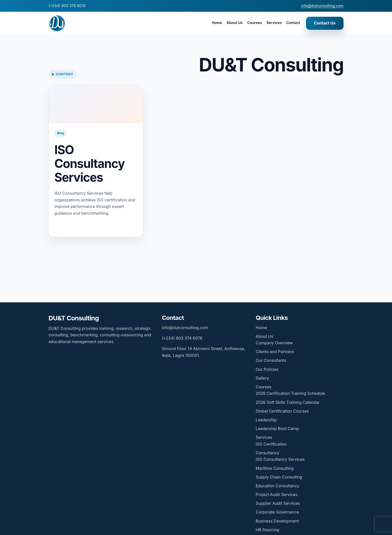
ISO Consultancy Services (89, 163)
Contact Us (325, 23)
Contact (293, 23)
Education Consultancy (277, 486)
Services (274, 23)
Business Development (277, 521)
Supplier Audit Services (278, 503)
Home (217, 23)
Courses (254, 23)
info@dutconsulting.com (322, 6)
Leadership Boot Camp (277, 429)
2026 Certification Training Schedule (290, 393)
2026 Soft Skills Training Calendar (288, 402)
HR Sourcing (267, 530)
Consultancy (267, 453)
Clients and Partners (275, 352)
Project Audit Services (277, 495)
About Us (234, 23)
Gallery (262, 378)
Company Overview (274, 343)
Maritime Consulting (275, 468)
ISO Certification (271, 444)
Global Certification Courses (282, 411)
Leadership (266, 420)
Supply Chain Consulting (279, 477)
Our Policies (267, 369)
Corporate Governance (277, 512)
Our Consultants (271, 360)
